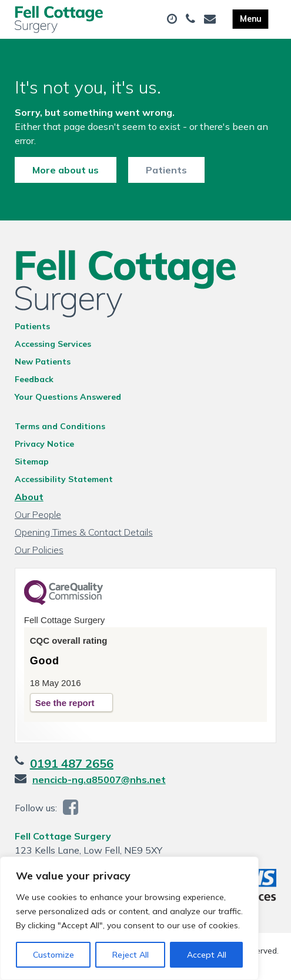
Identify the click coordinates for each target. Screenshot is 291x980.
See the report (65, 703)
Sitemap (32, 461)
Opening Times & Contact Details (84, 532)
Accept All (207, 955)
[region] (129, 918)
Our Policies (39, 550)
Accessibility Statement (64, 479)
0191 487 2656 (72, 763)
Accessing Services (53, 344)
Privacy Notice (44, 444)
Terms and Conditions (60, 426)
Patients (166, 170)
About (29, 497)
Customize (53, 955)
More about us (66, 170)
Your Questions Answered (68, 397)
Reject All (131, 955)
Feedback (34, 379)
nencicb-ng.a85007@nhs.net (99, 780)
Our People (38, 514)
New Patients (43, 362)
